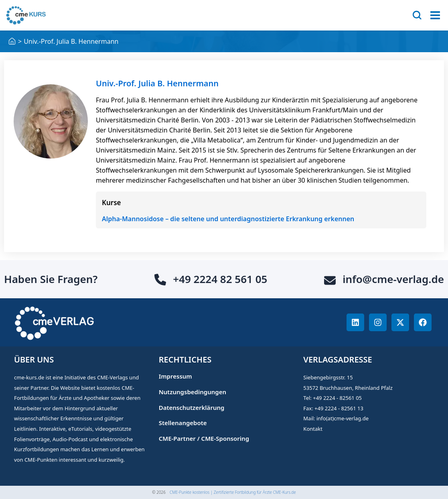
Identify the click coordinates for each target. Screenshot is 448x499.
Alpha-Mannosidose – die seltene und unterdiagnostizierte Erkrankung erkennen (228, 219)
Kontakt (313, 429)
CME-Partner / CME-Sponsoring (204, 439)
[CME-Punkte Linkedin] (355, 322)
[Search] (417, 15)
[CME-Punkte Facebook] (423, 322)
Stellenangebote (183, 423)
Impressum (175, 376)
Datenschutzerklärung (192, 408)
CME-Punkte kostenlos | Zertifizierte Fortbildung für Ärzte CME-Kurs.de (233, 492)
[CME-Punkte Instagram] (378, 322)
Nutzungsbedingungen (193, 392)
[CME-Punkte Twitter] (400, 322)
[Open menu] (435, 15)
